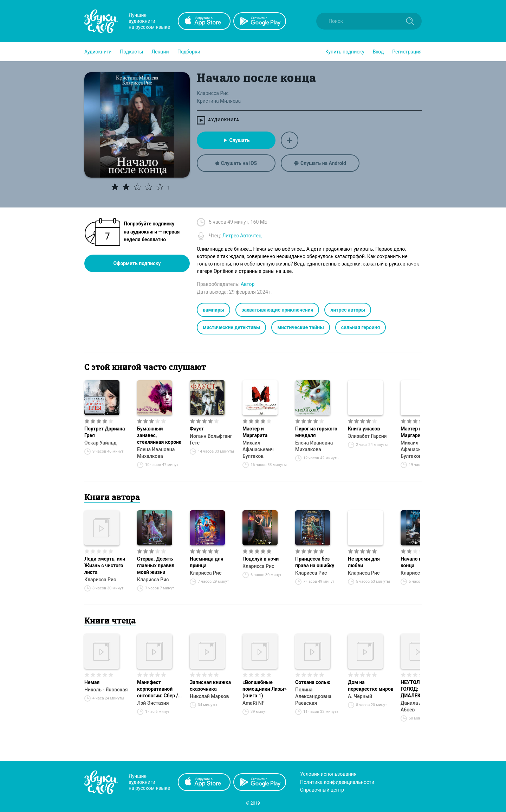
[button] (98, 52)
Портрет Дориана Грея (105, 432)
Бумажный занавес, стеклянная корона (159, 435)
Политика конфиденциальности (337, 782)
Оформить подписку (137, 263)
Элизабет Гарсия (367, 436)
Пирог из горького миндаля (316, 432)
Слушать (236, 140)
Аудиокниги (98, 52)
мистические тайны (300, 327)
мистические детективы (231, 327)
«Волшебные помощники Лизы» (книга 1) (265, 689)
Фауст (197, 429)
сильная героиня (361, 327)
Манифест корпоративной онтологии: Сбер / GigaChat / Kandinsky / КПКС (158, 689)
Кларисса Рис (100, 580)
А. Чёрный (360, 696)
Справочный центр (322, 790)
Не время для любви (364, 562)
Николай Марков (209, 696)
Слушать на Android (320, 163)
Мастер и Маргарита (255, 432)
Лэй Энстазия (153, 703)
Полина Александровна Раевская (313, 696)
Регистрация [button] (407, 52)
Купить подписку (345, 52)
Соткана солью (313, 682)
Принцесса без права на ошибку (315, 562)
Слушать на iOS (236, 163)
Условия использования (328, 774)
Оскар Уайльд (100, 443)
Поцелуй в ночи (261, 559)
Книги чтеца (110, 621)
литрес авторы (348, 310)
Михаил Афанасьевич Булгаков (258, 449)
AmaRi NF (253, 703)
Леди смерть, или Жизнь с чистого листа (105, 565)
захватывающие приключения (277, 310)
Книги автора (112, 498)
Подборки (189, 52)
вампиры (213, 310)
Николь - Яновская (106, 690)
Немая (92, 682)
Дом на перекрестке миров (371, 686)
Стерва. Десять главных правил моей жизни (156, 565)
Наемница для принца (207, 562)
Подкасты (131, 52)
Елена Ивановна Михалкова (156, 453)
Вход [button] (378, 52)
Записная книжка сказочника (210, 686)
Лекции (160, 52)
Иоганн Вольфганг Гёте (211, 439)
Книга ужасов (364, 429)
